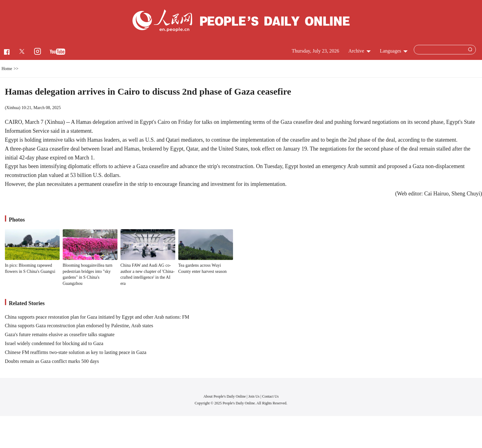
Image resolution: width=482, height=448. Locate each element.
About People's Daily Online (225, 396)
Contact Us (271, 396)
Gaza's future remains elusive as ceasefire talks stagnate (60, 334)
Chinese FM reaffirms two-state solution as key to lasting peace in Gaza (76, 352)
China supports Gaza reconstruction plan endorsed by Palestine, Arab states (79, 326)
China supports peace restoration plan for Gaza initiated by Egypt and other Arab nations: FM (97, 317)
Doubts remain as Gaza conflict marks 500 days (52, 361)
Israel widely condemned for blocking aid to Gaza (54, 343)
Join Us (254, 396)
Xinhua (12, 108)
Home (7, 69)
